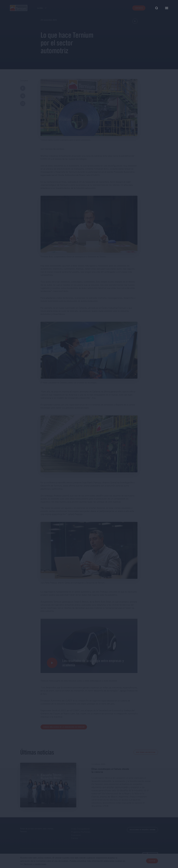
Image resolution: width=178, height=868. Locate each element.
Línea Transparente (80, 829)
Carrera (75, 838)
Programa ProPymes (81, 832)
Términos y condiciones (35, 864)
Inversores (76, 835)
